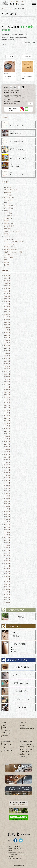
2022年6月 (7, 382)
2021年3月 (7, 421)
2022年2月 (7, 392)
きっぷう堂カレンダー (10, 205)
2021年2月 (7, 423)
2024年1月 (7, 338)
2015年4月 (7, 602)
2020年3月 (7, 452)
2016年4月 (7, 574)
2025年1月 (7, 309)
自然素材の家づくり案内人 (27, 728)
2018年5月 (7, 509)
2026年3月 (7, 275)
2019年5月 (7, 478)
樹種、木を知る (17, 636)
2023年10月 (7, 343)
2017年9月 (7, 530)
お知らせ (10, 9)
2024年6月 (7, 327)
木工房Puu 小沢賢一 (10, 244)
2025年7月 (7, 294)
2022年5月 (7, 384)
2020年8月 (7, 439)
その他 (6, 210)
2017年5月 (7, 540)
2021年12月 (7, 397)
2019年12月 (7, 460)
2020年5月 (7, 447)
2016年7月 (7, 566)
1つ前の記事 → (27, 56)
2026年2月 (7, 278)
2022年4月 (7, 387)
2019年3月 (7, 483)
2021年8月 (7, 408)
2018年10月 (7, 496)
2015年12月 (7, 582)
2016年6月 (7, 569)
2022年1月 (7, 395)
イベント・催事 (9, 200)
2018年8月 (7, 501)
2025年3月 (7, 304)
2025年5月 (7, 299)
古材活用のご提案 (7, 750)
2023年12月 (7, 340)
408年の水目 (8, 187)
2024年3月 (7, 335)
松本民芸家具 (8, 255)
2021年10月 (7, 403)
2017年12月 (7, 522)
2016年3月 (7, 576)
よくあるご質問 (7, 730)
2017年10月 (7, 527)
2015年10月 (7, 587)
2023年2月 (7, 361)
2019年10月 (7, 465)
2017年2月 (7, 548)
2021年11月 (7, 400)
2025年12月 (7, 281)
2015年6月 (7, 597)
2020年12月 (7, 429)
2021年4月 (7, 418)
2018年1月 (7, 519)
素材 (5, 260)
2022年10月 (7, 371)
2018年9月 (7, 499)
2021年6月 (7, 413)
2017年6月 (7, 537)
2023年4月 (7, 356)
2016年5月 (7, 571)
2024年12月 (7, 312)
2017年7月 (7, 535)
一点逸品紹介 (8, 216)
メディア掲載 (8, 213)
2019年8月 (7, 470)
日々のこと (7, 236)
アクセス (5, 728)
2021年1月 (7, 426)
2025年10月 (7, 286)
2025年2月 (7, 307)
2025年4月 (7, 301)
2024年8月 (7, 322)
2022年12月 (7, 366)
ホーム (3, 9)
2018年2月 (7, 517)
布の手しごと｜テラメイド (22, 675)
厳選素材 (7, 221)
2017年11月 (7, 525)
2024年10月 (7, 317)
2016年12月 (7, 553)
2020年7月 (7, 441)
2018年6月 (7, 506)
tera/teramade (8, 192)
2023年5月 (7, 353)
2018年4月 (7, 512)
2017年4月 (7, 543)
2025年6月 (7, 296)
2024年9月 (7, 320)
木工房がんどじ (9, 247)
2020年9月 (7, 436)
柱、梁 (14, 649)
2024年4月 (7, 333)
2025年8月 (7, 291)
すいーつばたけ (9, 208)
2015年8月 (7, 592)
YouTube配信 (8, 195)
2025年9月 (7, 288)
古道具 (14, 651)
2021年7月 (7, 410)
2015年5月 (7, 600)
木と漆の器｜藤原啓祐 (22, 667)
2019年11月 (7, 462)
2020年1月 (7, 457)
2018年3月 (7, 514)
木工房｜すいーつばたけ (22, 683)
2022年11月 (7, 369)
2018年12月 (7, 491)
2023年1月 (7, 364)
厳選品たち (22, 617)
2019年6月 (7, 475)
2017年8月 (7, 532)
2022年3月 (7, 390)
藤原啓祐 (7, 262)
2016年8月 (7, 563)
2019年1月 (7, 488)
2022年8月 (7, 377)
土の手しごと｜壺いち (22, 699)
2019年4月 (7, 480)
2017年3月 (7, 545)
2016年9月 (7, 561)
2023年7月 (7, 348)
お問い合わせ (6, 733)
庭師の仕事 (7, 229)
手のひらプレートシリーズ (12, 231)
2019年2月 (7, 486)
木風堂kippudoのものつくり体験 (13, 252)
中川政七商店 (8, 218)
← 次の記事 (10, 56)
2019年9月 (7, 467)
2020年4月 (7, 449)
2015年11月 (7, 584)
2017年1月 (7, 550)
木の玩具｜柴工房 (22, 691)
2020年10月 (7, 434)
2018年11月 (7, 493)
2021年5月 (7, 416)
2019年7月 (7, 473)
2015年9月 (7, 589)
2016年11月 (7, 556)
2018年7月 (7, 504)
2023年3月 (7, 358)
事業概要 (5, 735)
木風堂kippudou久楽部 (10, 249)
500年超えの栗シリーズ (11, 190)
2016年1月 (7, 579)
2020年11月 (7, 431)
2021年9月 (7, 405)
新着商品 (7, 234)
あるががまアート (9, 198)
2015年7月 (7, 595)
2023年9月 (7, 345)
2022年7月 (7, 379)
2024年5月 (7, 330)
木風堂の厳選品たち (8, 741)
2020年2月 (7, 454)
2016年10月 (7, 558)
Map (31, 104)
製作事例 (7, 265)
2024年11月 (7, 314)
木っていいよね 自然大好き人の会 (14, 242)
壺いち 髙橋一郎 (9, 226)
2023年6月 (7, 351)
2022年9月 (7, 374)
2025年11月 (7, 283)
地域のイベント (9, 223)
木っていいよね (9, 239)
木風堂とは (22, 726)
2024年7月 (7, 325)
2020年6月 (7, 444)
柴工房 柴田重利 (9, 257)
